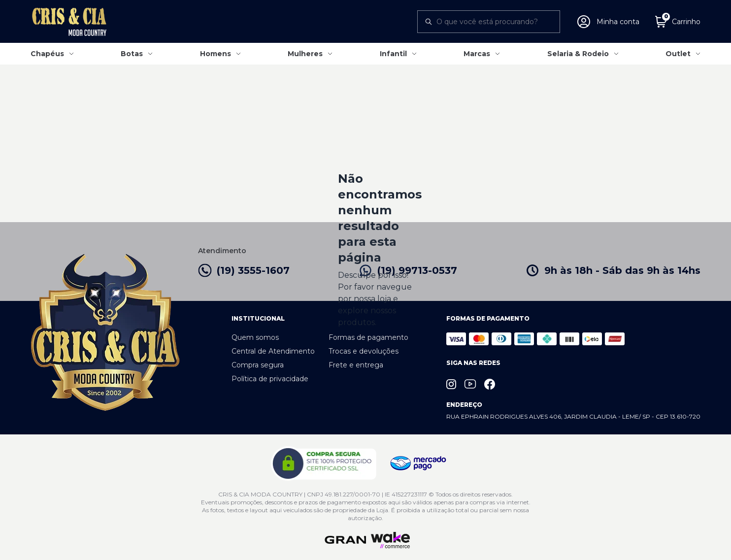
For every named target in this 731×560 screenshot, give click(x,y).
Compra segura (258, 365)
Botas (132, 54)
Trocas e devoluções (364, 351)
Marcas (477, 54)
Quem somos (255, 337)
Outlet (678, 54)
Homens (216, 54)
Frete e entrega (356, 365)
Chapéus (47, 54)
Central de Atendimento (273, 351)
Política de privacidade (270, 379)
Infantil (393, 54)
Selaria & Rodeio (578, 54)
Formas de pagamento (368, 337)
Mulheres (305, 54)
